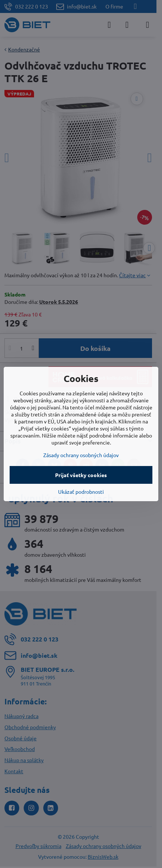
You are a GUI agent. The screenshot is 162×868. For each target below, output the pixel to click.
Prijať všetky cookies (81, 475)
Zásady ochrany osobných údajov (81, 455)
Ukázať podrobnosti (81, 492)
